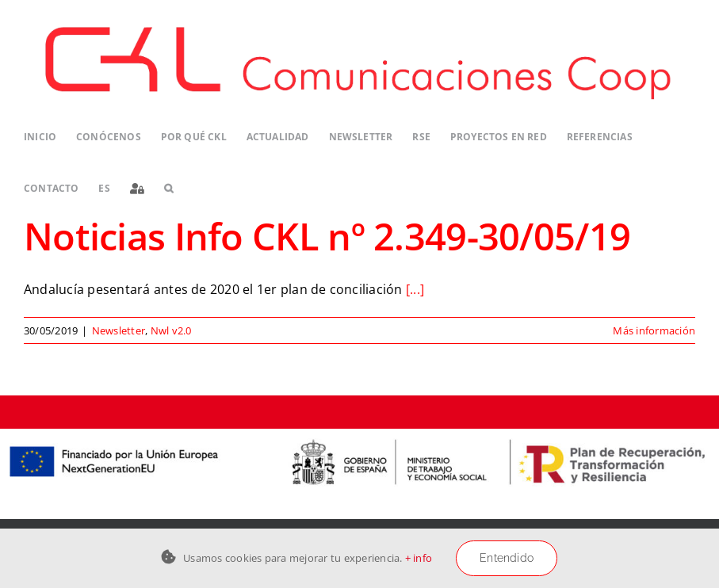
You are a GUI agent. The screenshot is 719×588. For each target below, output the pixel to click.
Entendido (507, 558)
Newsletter (119, 330)
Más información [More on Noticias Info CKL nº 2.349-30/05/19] (654, 330)
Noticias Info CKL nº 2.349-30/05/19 (327, 236)
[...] (415, 289)
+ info (419, 558)
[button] (168, 188)
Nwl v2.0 (171, 330)
